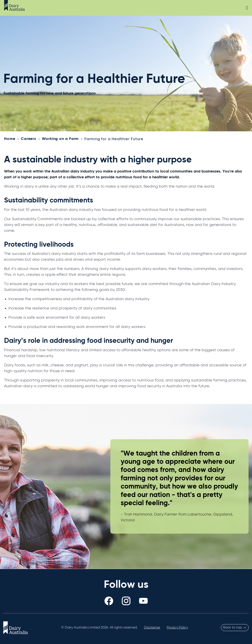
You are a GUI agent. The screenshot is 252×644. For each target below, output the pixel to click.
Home (10, 139)
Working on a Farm (60, 139)
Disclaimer (152, 628)
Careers (29, 139)
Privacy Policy (177, 628)
